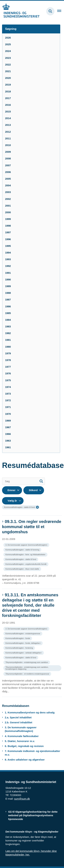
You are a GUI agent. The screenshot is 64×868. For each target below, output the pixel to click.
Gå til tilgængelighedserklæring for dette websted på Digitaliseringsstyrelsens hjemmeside (33, 815)
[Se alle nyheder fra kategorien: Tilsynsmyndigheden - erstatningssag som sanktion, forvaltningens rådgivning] (33, 667)
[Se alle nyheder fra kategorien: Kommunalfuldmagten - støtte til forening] (23, 549)
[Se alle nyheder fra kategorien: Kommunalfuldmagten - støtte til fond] (21, 559)
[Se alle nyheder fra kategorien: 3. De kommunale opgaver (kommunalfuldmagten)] (27, 545)
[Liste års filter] (13, 501)
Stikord (33, 490)
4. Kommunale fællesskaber (22, 736)
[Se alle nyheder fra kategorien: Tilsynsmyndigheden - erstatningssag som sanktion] (27, 662)
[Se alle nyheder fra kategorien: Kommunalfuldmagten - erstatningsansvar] (23, 633)
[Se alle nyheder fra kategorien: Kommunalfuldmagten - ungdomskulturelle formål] (26, 564)
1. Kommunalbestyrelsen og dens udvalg (30, 712)
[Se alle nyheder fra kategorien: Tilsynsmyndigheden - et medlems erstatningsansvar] (28, 674)
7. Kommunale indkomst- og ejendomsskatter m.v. (32, 753)
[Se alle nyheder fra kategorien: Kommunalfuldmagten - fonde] (18, 638)
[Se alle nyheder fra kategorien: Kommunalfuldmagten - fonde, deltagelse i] (23, 643)
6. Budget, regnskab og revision (24, 746)
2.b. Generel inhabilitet (19, 722)
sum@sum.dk (22, 799)
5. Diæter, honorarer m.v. (20, 741)
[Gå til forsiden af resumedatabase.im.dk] (20, 11)
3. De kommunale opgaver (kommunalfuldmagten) (21, 729)
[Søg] (23, 481)
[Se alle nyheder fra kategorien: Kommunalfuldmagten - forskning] (20, 648)
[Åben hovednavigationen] (61, 11)
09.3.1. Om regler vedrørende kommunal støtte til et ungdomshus (32, 527)
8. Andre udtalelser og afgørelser (25, 760)
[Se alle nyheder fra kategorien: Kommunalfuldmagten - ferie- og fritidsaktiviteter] (26, 554)
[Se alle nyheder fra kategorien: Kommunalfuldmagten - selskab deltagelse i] (24, 652)
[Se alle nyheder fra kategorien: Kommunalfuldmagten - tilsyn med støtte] (23, 569)
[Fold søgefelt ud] (50, 11)
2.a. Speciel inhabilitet (18, 717)
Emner (12, 490)
